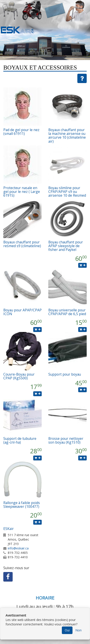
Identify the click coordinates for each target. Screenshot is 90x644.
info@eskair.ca (18, 548)
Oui (67, 630)
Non (78, 630)
